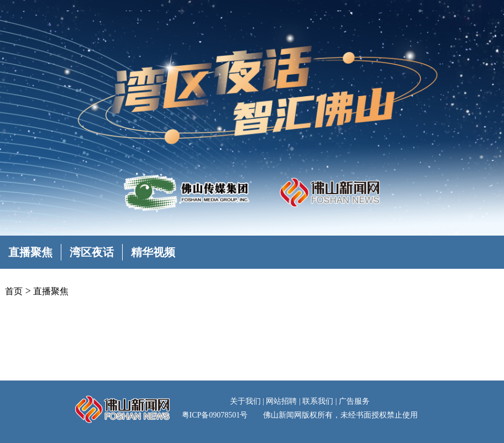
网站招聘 (281, 401)
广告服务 (354, 401)
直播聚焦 (30, 252)
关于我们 (245, 401)
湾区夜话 (92, 252)
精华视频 (153, 252)
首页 (14, 291)
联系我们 (318, 401)
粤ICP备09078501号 (215, 415)
